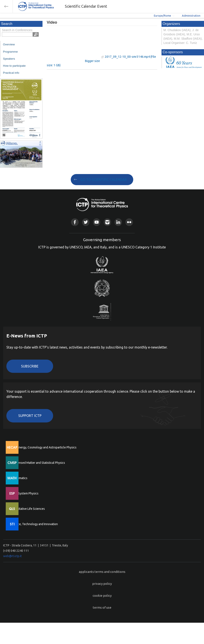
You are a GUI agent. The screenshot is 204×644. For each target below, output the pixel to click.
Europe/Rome (162, 16)
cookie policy (102, 596)
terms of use (102, 607)
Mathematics (19, 478)
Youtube (97, 222)
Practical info (11, 73)
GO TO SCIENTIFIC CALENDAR (104, 180)
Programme (10, 52)
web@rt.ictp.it (12, 556)
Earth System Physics (24, 493)
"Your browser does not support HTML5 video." (73, 44)
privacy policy (102, 584)
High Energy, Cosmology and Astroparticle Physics (43, 447)
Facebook (75, 222)
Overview (9, 44)
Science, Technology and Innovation (34, 524)
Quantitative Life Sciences (28, 509)
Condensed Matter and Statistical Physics (38, 463)
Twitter (86, 222)
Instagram (107, 222)
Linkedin (118, 222)
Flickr (129, 222)
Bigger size (92, 61)
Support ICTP (30, 416)
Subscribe (30, 366)
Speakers (9, 59)
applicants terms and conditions (102, 572)
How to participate (14, 66)
